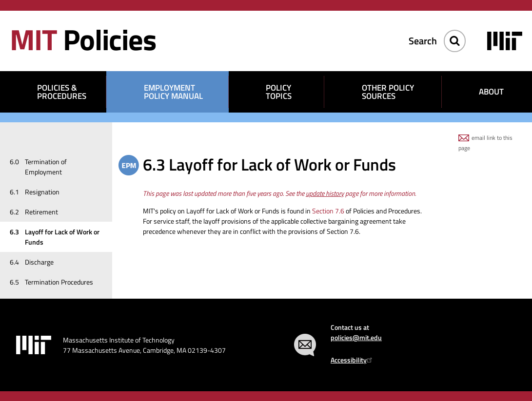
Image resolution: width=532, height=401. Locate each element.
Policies (83, 39)
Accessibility (353, 360)
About (491, 92)
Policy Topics (279, 92)
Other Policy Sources (388, 92)
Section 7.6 (328, 211)
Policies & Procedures (62, 92)
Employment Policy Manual (173, 92)
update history (325, 193)
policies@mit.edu (356, 337)
